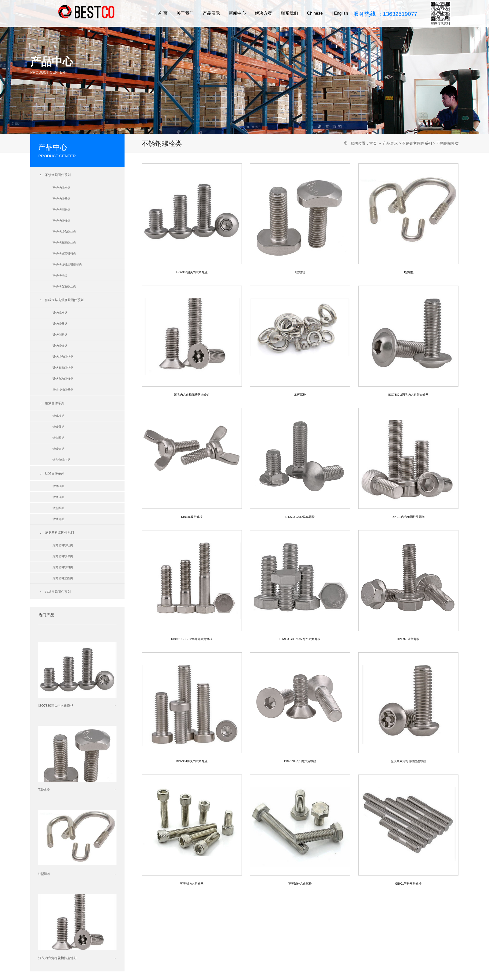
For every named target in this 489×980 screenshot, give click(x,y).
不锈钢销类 (60, 275)
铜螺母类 (58, 427)
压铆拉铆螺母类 (63, 390)
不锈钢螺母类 (61, 199)
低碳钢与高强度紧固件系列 (61, 300)
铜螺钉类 (58, 449)
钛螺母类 (58, 497)
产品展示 (211, 13)
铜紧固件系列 (51, 403)
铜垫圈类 (58, 438)
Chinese (315, 13)
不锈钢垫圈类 (61, 210)
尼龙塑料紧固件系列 (56, 533)
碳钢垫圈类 (60, 335)
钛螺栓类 (58, 486)
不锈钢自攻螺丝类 (64, 286)
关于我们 (185, 13)
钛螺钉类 (58, 519)
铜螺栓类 (58, 416)
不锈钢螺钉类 (61, 220)
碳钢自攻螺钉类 (63, 379)
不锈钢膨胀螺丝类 (64, 242)
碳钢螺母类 (60, 324)
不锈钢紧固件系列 (54, 175)
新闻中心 (237, 13)
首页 (373, 143)
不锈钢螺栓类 (61, 188)
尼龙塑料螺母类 (63, 556)
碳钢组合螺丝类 (63, 357)
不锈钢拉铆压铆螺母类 (67, 264)
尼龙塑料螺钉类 (63, 567)
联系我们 (289, 13)
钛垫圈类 (58, 508)
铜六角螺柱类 (61, 460)
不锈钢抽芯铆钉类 (64, 253)
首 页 (163, 13)
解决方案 (264, 13)
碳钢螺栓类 (60, 313)
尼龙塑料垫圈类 (63, 578)
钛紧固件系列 (51, 474)
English (341, 13)
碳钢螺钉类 (60, 346)
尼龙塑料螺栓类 (63, 545)
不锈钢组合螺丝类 (64, 231)
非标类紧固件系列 (54, 592)
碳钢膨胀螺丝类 (63, 368)
